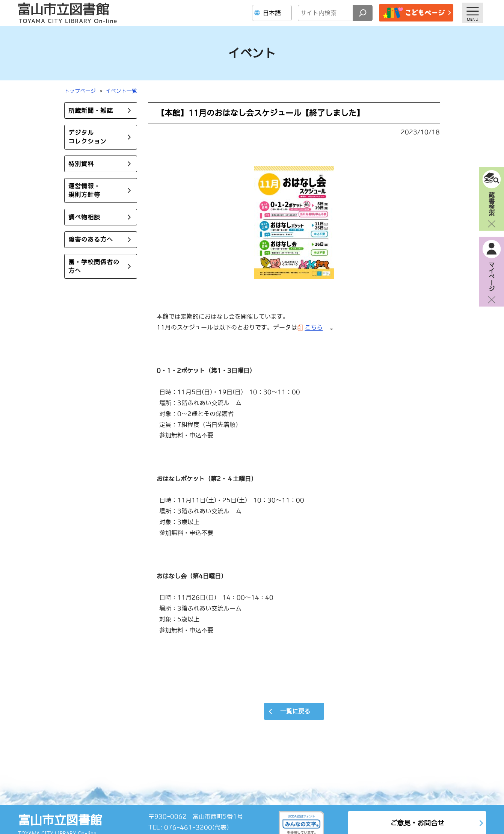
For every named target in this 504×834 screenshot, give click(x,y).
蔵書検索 (492, 204)
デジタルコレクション (88, 137)
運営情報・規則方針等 (84, 190)
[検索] (363, 13)
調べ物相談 (84, 217)
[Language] (273, 13)
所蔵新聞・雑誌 (91, 110)
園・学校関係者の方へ (94, 266)
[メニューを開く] (473, 13)
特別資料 (81, 164)
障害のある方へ (91, 239)
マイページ (492, 276)
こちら (314, 327)
